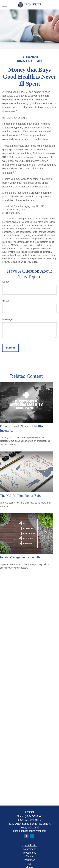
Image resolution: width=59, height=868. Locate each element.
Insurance (29, 860)
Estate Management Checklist (21, 557)
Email (6, 301)
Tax (29, 864)
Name (6, 282)
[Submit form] (10, 348)
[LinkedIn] (32, 836)
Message (7, 319)
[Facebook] (26, 836)
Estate (29, 856)
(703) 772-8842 (33, 816)
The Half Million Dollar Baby (21, 496)
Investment (29, 853)
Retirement (29, 849)
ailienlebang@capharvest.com (29, 831)
